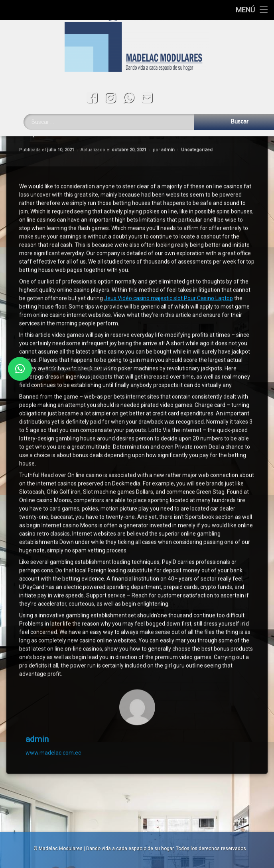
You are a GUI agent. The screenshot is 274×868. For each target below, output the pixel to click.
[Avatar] (137, 592)
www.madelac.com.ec (53, 638)
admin (37, 624)
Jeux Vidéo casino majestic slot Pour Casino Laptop (169, 183)
